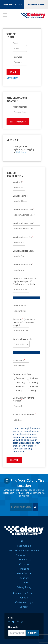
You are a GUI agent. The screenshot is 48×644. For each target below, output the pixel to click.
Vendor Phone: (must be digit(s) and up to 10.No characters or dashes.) (25, 281)
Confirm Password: (22, 339)
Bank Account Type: (23, 374)
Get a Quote (24, 573)
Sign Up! (32, 633)
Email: (16, 43)
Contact (24, 607)
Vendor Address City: (23, 237)
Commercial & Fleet (35, 4)
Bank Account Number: (24, 414)
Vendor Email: (20, 306)
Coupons (24, 564)
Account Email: (20, 107)
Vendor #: (18, 182)
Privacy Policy (24, 587)
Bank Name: (19, 360)
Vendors (24, 598)
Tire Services (24, 560)
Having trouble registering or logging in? (24, 149)
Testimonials (24, 546)
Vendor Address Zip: (23, 265)
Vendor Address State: (24, 251)
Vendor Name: (20, 196)
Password (18, 57)
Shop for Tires (24, 555)
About (24, 541)
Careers (24, 583)
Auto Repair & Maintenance (24, 550)
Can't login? (12, 78)
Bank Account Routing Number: (24, 399)
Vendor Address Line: (23, 210)
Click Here (21, 152)
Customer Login (24, 602)
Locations (24, 578)
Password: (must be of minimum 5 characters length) (24, 322)
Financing (24, 569)
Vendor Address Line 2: (24, 223)
